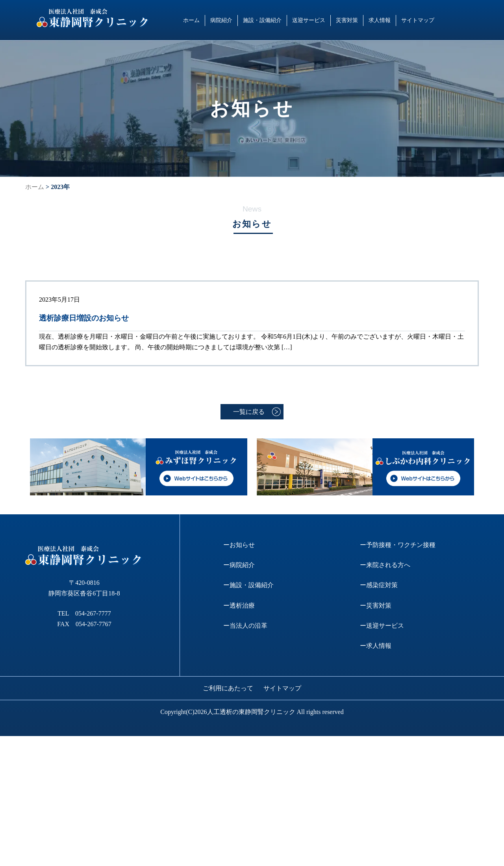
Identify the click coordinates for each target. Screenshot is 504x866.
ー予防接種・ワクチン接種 (398, 545)
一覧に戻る (249, 412)
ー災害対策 (376, 605)
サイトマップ (418, 20)
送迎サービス (309, 20)
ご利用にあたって (228, 688)
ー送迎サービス (382, 626)
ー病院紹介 (239, 565)
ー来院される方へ (385, 565)
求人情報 (380, 20)
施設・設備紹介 (262, 20)
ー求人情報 (376, 646)
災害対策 (347, 20)
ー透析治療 (239, 605)
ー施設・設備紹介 (248, 585)
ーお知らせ (239, 545)
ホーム (191, 20)
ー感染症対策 (379, 585)
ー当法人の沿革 (245, 626)
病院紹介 (221, 20)
